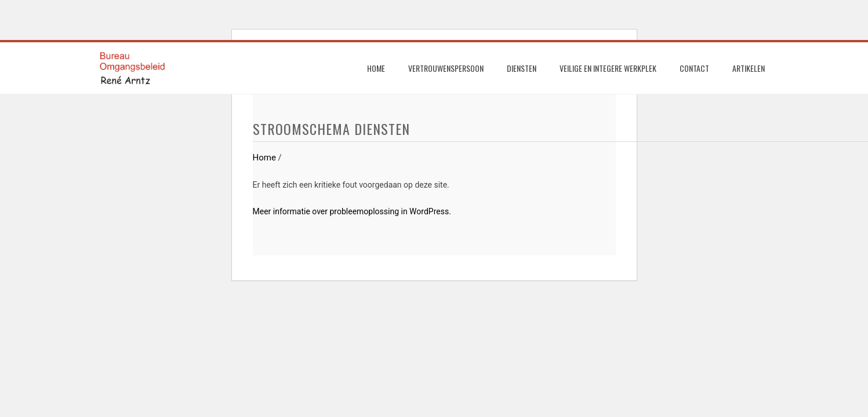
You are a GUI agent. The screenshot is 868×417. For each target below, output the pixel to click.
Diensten (522, 68)
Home (376, 68)
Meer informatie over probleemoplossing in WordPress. (352, 211)
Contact (694, 68)
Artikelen (749, 68)
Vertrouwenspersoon (446, 68)
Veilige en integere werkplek (608, 68)
